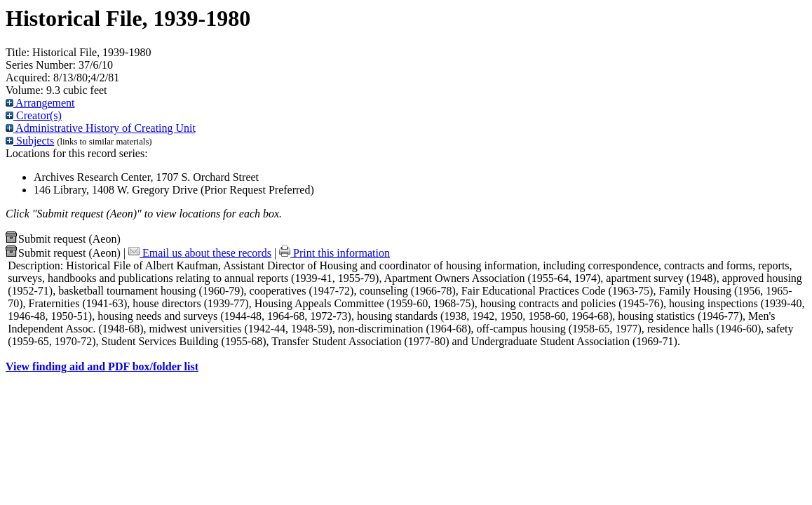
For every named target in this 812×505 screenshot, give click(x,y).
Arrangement (40, 103)
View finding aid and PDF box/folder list (102, 366)
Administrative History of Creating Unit (101, 128)
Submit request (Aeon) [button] (63, 239)
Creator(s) (34, 115)
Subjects (30, 141)
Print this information (334, 253)
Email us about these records (200, 253)
